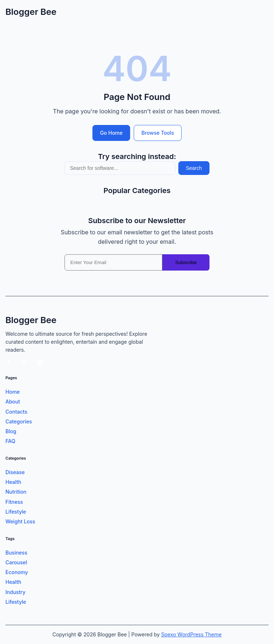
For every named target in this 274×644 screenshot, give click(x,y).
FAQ (10, 441)
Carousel (16, 562)
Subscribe (186, 262)
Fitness (14, 502)
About (13, 402)
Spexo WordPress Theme (192, 634)
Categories (19, 421)
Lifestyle (16, 512)
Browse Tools (158, 133)
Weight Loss (20, 521)
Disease (15, 472)
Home (13, 392)
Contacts (16, 412)
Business (16, 553)
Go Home (111, 133)
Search (194, 168)
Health (13, 482)
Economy (17, 572)
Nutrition (16, 492)
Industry (15, 592)
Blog (11, 431)
